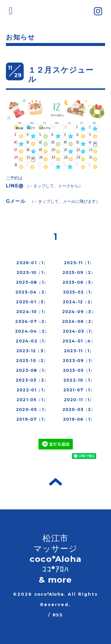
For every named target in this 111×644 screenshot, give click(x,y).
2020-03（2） (79, 409)
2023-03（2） (32, 380)
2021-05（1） (32, 400)
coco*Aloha (49, 594)
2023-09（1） (79, 361)
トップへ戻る (55, 482)
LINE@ (15, 186)
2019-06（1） (79, 419)
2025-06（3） (79, 282)
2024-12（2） (79, 302)
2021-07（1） (79, 390)
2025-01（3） (32, 302)
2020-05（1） (32, 409)
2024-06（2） (79, 321)
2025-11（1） (79, 263)
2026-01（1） (32, 263)
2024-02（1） (32, 341)
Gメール (16, 201)
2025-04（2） (32, 292)
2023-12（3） (32, 351)
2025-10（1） (32, 272)
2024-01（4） (79, 341)
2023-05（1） (79, 370)
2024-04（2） (32, 331)
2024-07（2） (32, 321)
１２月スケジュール (61, 75)
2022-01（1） (32, 390)
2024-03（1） (79, 331)
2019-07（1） (32, 419)
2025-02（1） (79, 292)
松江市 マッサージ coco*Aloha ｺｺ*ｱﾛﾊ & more (55, 559)
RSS (58, 615)
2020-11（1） (79, 400)
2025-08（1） (32, 282)
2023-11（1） (79, 351)
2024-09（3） (79, 312)
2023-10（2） (32, 361)
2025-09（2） (79, 272)
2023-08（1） (32, 370)
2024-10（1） (32, 312)
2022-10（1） (79, 380)
